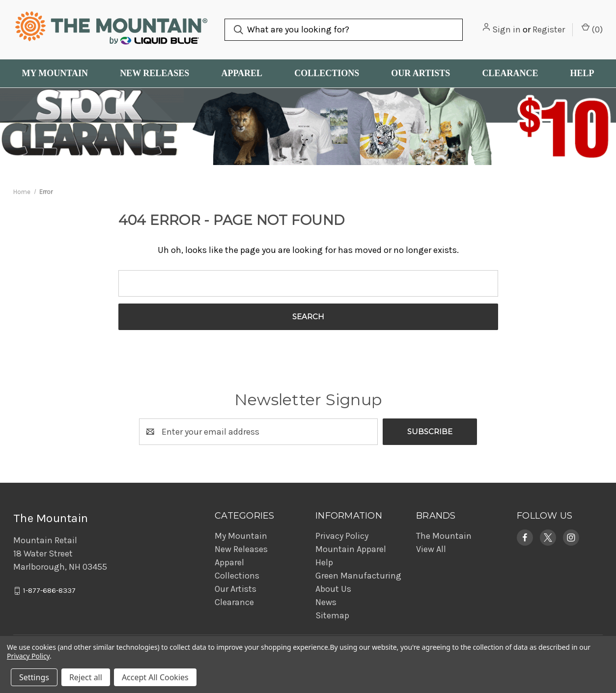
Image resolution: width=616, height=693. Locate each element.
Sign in (506, 29)
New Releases (154, 73)
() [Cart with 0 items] (592, 29)
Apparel (242, 73)
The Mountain (444, 536)
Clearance (510, 73)
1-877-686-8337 (49, 591)
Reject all (86, 677)
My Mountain (55, 73)
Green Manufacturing (358, 576)
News (326, 602)
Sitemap (332, 615)
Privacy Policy (342, 536)
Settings (34, 677)
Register (549, 29)
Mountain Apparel (351, 549)
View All (431, 549)
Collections (327, 73)
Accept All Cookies (155, 677)
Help (582, 73)
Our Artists (420, 73)
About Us (333, 589)
